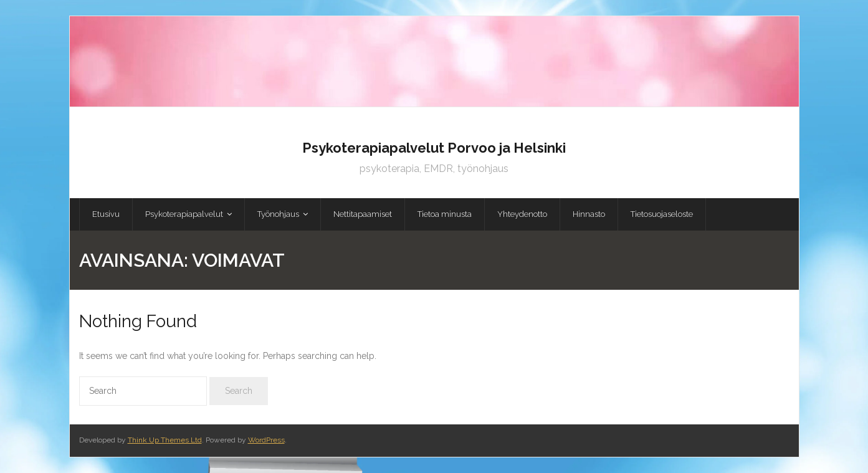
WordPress (266, 440)
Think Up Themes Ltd (165, 440)
